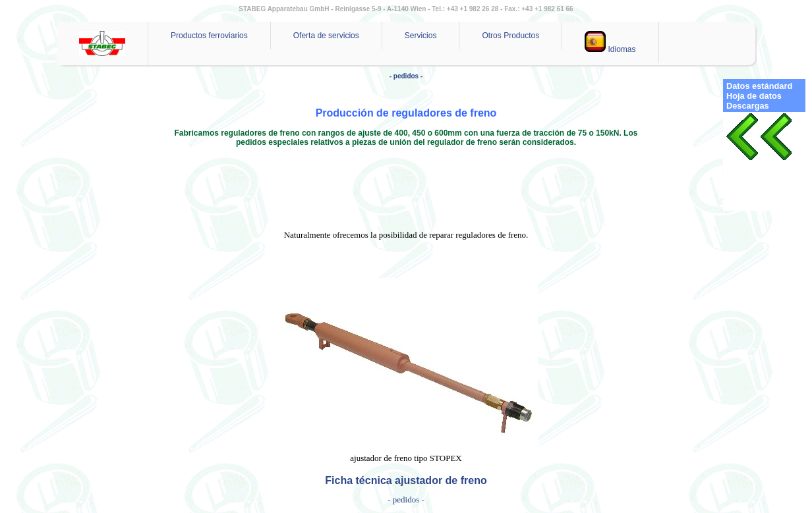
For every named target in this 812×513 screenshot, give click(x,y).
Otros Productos (510, 36)
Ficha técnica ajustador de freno (406, 480)
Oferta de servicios (326, 36)
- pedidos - (406, 76)
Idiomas (610, 42)
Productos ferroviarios (209, 36)
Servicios (421, 36)
